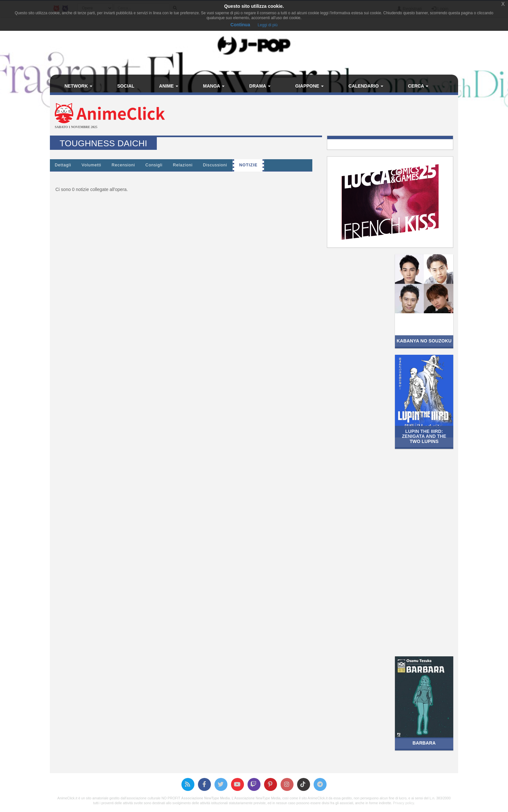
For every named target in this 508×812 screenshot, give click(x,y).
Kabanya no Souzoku (424, 341)
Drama (260, 86)
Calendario (366, 86)
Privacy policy (403, 803)
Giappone (309, 86)
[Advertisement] (322, 116)
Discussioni (215, 165)
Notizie (248, 165)
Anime (169, 86)
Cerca (418, 86)
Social (126, 86)
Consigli (154, 165)
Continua (240, 25)
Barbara (424, 743)
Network (78, 86)
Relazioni (183, 165)
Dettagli (63, 165)
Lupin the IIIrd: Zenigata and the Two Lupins (424, 436)
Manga (214, 86)
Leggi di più (267, 25)
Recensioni (123, 165)
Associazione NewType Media (205, 798)
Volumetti (92, 165)
